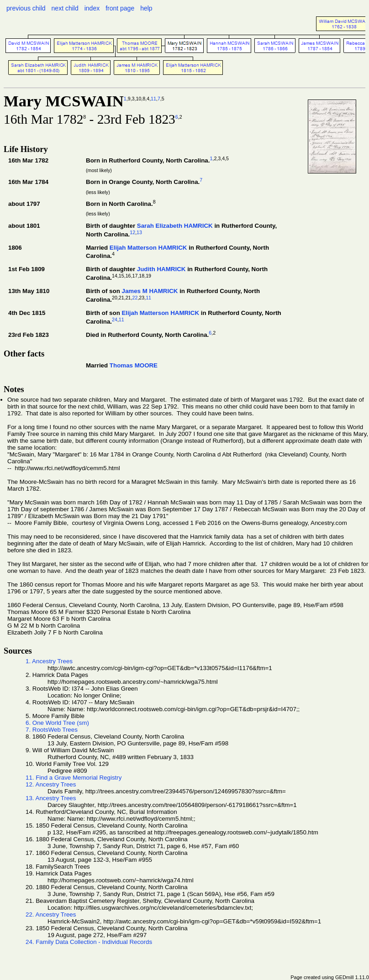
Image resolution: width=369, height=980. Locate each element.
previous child (26, 8)
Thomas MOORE (134, 365)
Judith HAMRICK (161, 269)
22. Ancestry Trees (51, 914)
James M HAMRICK (150, 291)
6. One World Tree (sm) (57, 723)
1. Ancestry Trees (49, 661)
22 (135, 298)
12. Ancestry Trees (51, 784)
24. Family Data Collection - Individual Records (89, 942)
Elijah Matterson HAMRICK (148, 248)
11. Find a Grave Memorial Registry (74, 778)
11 (153, 99)
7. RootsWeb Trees (52, 730)
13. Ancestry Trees (51, 798)
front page (120, 8)
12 (132, 232)
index (92, 8)
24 (115, 320)
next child (65, 8)
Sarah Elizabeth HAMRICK (175, 226)
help (146, 8)
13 (139, 232)
